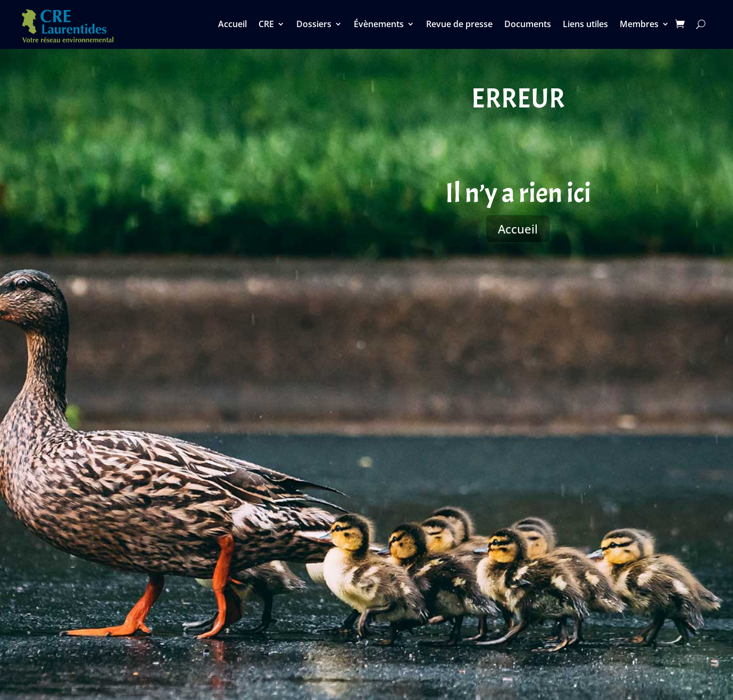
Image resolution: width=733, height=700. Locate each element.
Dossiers (314, 25)
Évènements (379, 25)
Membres (639, 25)
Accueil (232, 25)
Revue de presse (459, 25)
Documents (528, 25)
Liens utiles (585, 25)
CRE (266, 25)
